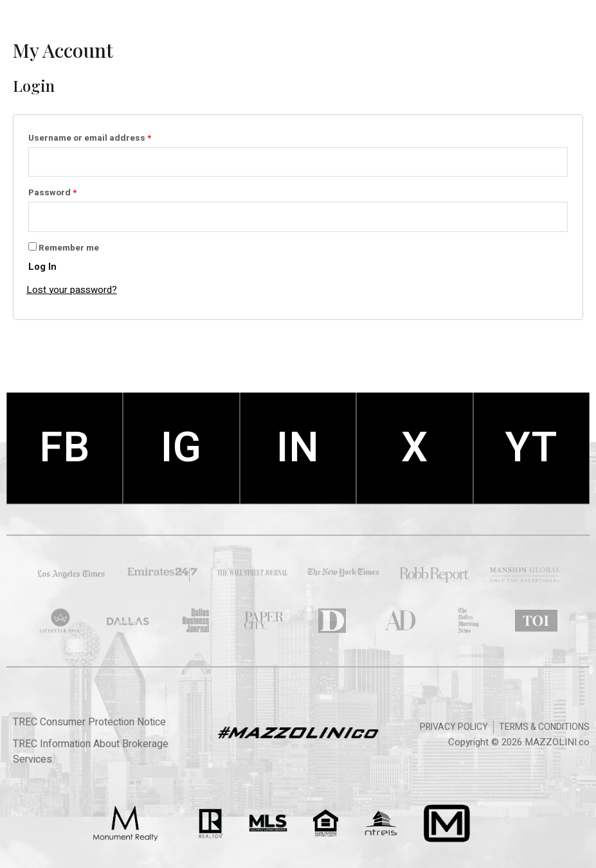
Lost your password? (72, 290)
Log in (42, 267)
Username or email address (109, 137)
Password (72, 192)
